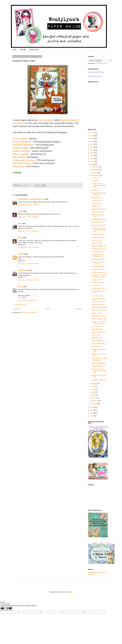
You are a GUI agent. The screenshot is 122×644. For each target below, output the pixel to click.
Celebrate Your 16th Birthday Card (98, 255)
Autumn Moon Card (98, 269)
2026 (92, 133)
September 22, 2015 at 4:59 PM (28, 205)
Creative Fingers (20, 148)
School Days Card (97, 283)
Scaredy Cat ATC (97, 200)
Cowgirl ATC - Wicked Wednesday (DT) (99, 323)
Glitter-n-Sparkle (20, 154)
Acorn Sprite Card (97, 326)
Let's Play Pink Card (98, 267)
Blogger (70, 592)
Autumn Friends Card (98, 272)
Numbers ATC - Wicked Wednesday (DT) (99, 276)
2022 (92, 144)
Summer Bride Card (98, 344)
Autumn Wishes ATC (98, 341)
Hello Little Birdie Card (99, 363)
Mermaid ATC (96, 206)
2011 (92, 416)
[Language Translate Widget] (100, 60)
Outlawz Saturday (21, 151)
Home (15, 50)
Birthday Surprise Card (99, 319)
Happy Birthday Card (98, 332)
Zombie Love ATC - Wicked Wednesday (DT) (99, 371)
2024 (92, 139)
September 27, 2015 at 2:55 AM (28, 264)
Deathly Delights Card (99, 219)
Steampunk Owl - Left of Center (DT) (99, 359)
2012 (92, 413)
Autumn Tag (95, 286)
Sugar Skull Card (97, 329)
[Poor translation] (9, 609)
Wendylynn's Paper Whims (96, 72)
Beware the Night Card (99, 246)
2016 (92, 161)
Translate (102, 64)
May (93, 392)
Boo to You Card (97, 296)
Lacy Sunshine (46, 120)
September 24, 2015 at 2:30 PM (28, 247)
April (94, 395)
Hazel (20, 223)
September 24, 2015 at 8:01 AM (28, 231)
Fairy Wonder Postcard (99, 316)
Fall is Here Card (97, 222)
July (93, 386)
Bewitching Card (97, 346)
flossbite (21, 254)
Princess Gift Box (97, 243)
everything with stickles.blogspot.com (31, 199)
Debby (20, 238)
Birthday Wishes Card (99, 249)
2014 (92, 407)
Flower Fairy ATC (97, 280)
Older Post (79, 309)
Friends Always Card (98, 237)
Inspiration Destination (24, 145)
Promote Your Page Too (95, 76)
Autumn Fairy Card (98, 212)
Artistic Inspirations (22, 142)
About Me (23, 50)
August (94, 384)
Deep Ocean (19, 166)
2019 (92, 153)
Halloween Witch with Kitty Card (98, 194)
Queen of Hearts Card (99, 310)
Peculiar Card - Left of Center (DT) (99, 263)
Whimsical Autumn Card (99, 307)
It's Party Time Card (98, 252)
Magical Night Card (98, 259)
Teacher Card (96, 335)
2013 (92, 410)
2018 (92, 156)
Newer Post (17, 309)
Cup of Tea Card (97, 240)
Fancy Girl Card (97, 198)
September (96, 175)
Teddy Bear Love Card (99, 299)
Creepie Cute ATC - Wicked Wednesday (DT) (99, 185)
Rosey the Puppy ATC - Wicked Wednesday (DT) (99, 230)
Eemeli (20, 287)
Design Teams (34, 50)
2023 (92, 141)
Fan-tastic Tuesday (22, 163)
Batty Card (95, 190)
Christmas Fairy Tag (98, 305)
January (95, 404)
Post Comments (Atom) (29, 312)
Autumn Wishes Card (98, 225)
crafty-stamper (23, 270)
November (95, 170)
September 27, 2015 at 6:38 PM (28, 280)
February (95, 401)
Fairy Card (95, 178)
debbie (20, 211)
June (94, 389)
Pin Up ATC (95, 181)
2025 (92, 136)
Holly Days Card (97, 338)
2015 (92, 164)
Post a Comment (21, 305)
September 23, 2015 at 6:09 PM (28, 217)
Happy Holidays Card (98, 366)
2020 (92, 150)
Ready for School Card (99, 209)
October (95, 173)
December (95, 167)
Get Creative (19, 157)
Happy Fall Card (97, 203)
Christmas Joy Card (98, 302)
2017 (92, 159)
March (94, 398)
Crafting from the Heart (24, 160)
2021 (92, 147)
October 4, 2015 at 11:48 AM (27, 300)
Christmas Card (97, 313)
